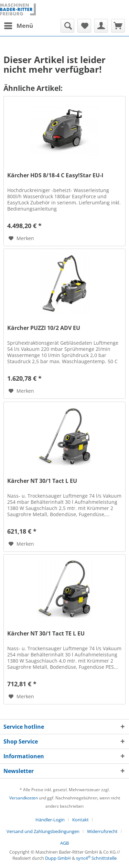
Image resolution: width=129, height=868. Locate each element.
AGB (64, 843)
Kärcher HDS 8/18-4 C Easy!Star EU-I (55, 175)
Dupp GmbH (58, 858)
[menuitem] (18, 26)
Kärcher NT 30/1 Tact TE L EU (46, 634)
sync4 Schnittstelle (96, 858)
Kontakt (80, 820)
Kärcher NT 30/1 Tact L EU (42, 481)
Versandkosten (24, 798)
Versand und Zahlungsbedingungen (43, 831)
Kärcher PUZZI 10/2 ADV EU (44, 328)
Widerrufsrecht (102, 831)
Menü (19, 25)
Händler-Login (50, 820)
